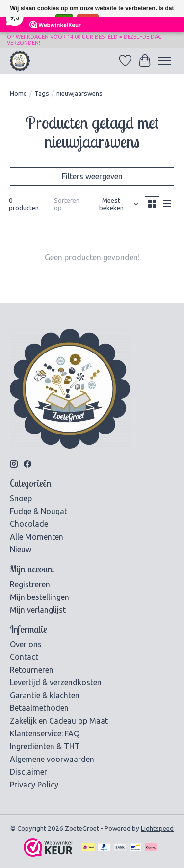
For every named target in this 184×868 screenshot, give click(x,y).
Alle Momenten (37, 537)
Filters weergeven (92, 176)
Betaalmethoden (39, 708)
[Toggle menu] (164, 61)
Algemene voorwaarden (52, 759)
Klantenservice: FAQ (45, 733)
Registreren (30, 584)
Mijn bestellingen (39, 597)
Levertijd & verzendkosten (56, 682)
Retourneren (32, 670)
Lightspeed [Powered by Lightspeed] (157, 828)
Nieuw (21, 549)
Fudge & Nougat (39, 511)
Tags (42, 94)
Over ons (26, 644)
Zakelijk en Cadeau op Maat (59, 721)
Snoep (21, 498)
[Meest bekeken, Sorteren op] (115, 204)
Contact (24, 657)
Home (18, 94)
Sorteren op (67, 204)
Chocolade (29, 524)
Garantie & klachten (45, 695)
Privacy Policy (34, 785)
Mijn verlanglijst (38, 610)
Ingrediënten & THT (45, 746)
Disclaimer (28, 772)
